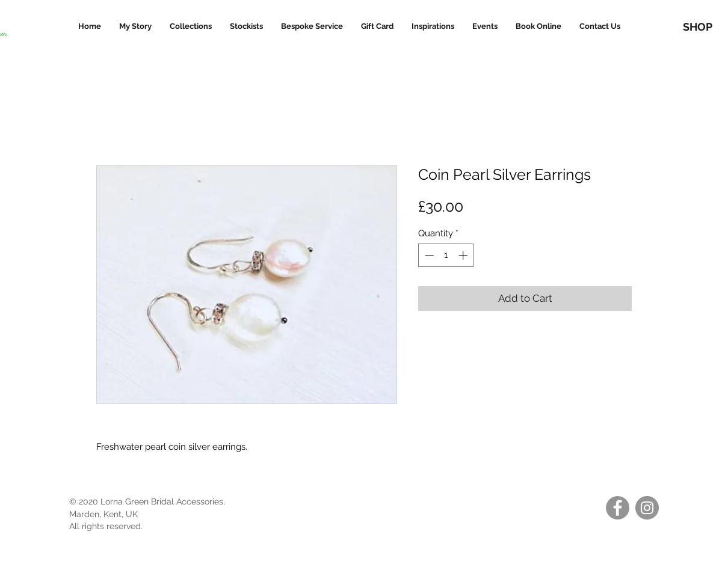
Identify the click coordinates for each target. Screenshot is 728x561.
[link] (702, 6)
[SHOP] (697, 27)
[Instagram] (647, 508)
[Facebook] (618, 508)
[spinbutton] (446, 255)
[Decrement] (428, 255)
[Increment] (464, 255)
